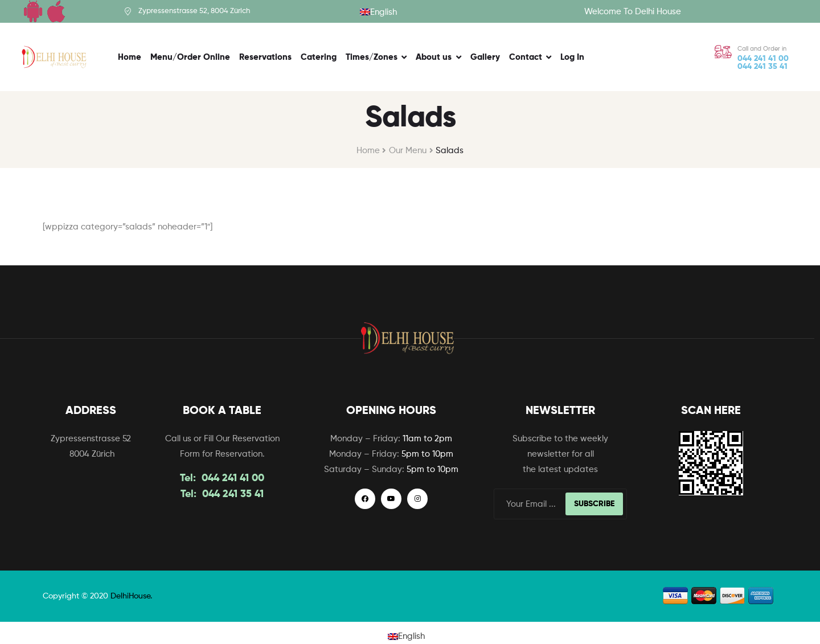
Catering (319, 57)
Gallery (485, 57)
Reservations (265, 57)
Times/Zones (372, 57)
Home (130, 57)
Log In (572, 57)
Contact (526, 57)
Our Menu (408, 151)
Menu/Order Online (190, 57)
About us (434, 57)
